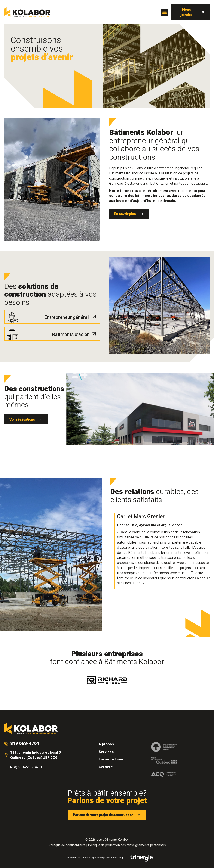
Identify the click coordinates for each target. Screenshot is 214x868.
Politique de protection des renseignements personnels (127, 845)
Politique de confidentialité (67, 845)
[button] (164, 12)
